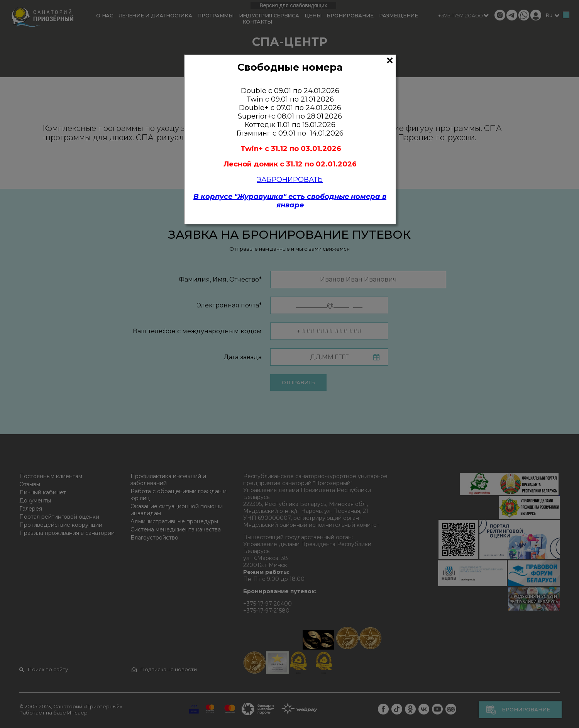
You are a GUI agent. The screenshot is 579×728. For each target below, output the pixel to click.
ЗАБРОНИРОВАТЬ (290, 180)
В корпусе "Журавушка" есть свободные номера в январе (290, 201)
